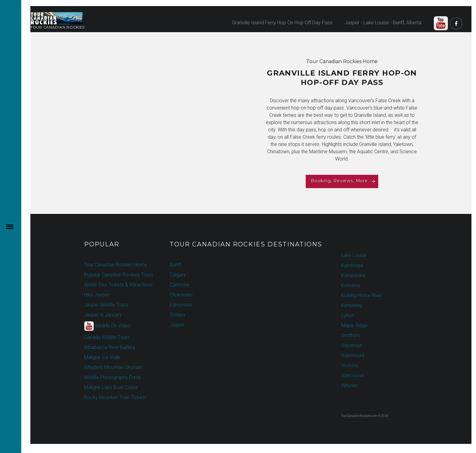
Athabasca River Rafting (110, 347)
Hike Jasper (97, 295)
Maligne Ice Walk (102, 357)
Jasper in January (103, 315)
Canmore (180, 285)
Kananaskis (353, 275)
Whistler (350, 385)
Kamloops (352, 265)
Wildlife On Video (107, 326)
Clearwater (181, 295)
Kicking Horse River (362, 295)
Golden (177, 315)
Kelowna (350, 285)
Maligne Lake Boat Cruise (111, 387)
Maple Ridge (354, 325)
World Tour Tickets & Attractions (118, 285)
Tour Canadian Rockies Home (116, 265)
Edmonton (181, 305)
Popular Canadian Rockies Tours (119, 275)
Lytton (348, 315)
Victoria (349, 365)
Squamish (352, 345)
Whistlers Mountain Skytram (114, 367)
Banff (175, 265)
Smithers (351, 335)
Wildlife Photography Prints (112, 377)
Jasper (177, 325)
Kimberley (352, 305)
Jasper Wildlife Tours (106, 305)
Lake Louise (354, 255)
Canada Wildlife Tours (107, 337)
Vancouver (353, 375)
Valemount (353, 355)
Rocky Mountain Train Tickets (115, 397)
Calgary (178, 275)
